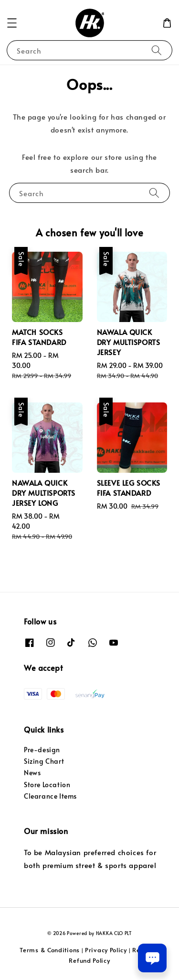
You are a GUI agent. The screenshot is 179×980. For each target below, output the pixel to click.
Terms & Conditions (50, 950)
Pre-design (42, 750)
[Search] (157, 50)
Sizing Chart (44, 761)
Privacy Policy (106, 950)
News (32, 773)
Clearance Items (50, 796)
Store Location (47, 785)
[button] (12, 23)
